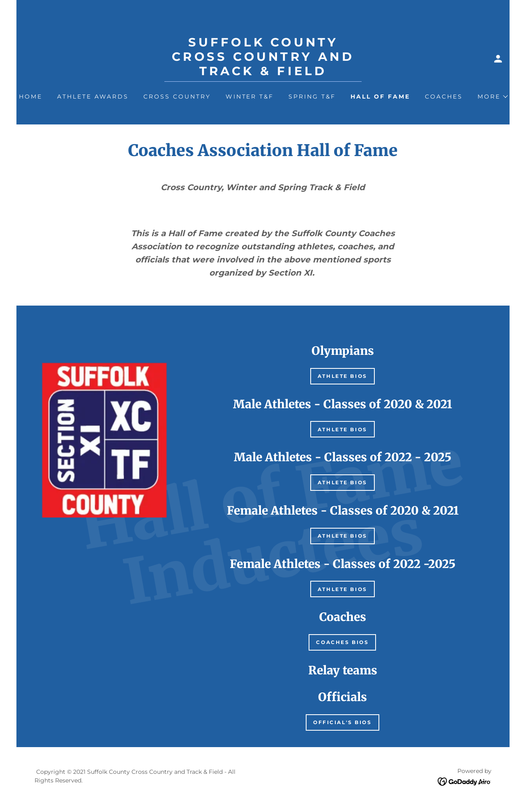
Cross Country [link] (177, 97)
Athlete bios (343, 376)
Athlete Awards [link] (93, 97)
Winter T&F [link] (250, 97)
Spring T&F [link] (312, 97)
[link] (263, 73)
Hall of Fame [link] (380, 97)
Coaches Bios (342, 642)
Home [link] (31, 97)
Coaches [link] (444, 97)
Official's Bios (343, 722)
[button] (498, 59)
